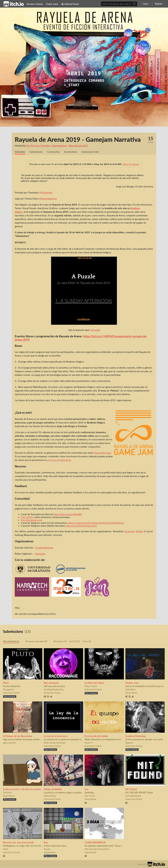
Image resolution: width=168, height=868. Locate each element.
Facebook (129, 531)
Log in (145, 4)
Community (53, 152)
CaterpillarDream (133, 796)
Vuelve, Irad (132, 683)
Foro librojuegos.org (31, 520)
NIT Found (131, 789)
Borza (6, 849)
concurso (52, 460)
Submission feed (90, 152)
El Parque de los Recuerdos (18, 736)
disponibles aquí (102, 453)
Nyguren (129, 743)
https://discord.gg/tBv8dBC (68, 514)
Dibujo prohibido (53, 789)
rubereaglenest (59, 145)
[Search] (134, 4)
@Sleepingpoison (48, 199)
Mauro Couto (91, 686)
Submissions (36, 152)
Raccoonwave (51, 683)
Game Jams (52, 4)
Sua (46, 842)
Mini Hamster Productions (97, 849)
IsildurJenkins (50, 796)
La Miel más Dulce (94, 683)
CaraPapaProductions (54, 690)
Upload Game (70, 4)
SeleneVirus (131, 690)
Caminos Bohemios (136, 736)
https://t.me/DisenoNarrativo (82, 526)
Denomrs (7, 793)
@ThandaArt (46, 193)
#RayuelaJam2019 (78, 145)
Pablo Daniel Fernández (55, 743)
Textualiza (40, 554)
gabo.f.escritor (10, 743)
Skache (47, 849)
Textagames (8, 690)
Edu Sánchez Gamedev (38, 145)
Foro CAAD (27, 517)
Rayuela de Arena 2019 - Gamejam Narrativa (78, 139)
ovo (87, 789)
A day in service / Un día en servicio (22, 789)
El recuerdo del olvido (96, 736)
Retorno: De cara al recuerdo (18, 842)
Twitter (139, 531)
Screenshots (70, 152)
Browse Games (35, 4)
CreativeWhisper (44, 548)
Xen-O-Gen (90, 796)
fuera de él (65, 460)
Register (159, 4)
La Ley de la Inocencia (56, 736)
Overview (20, 152)
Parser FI (89, 743)
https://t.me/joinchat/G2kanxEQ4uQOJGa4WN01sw (96, 523)
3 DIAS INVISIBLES (95, 842)
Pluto (6, 683)
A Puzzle (95, 330)
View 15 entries (131, 164)
